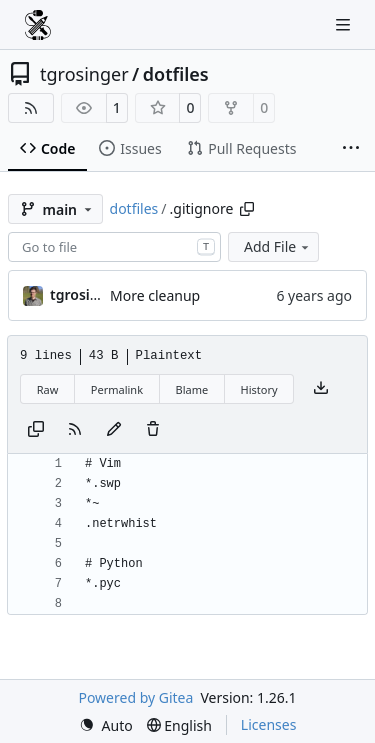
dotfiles (176, 74)
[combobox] (114, 247)
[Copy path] (247, 209)
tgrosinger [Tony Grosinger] (86, 294)
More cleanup (155, 295)
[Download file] (321, 389)
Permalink (117, 389)
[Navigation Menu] (345, 24)
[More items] (351, 149)
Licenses (269, 724)
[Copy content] (36, 430)
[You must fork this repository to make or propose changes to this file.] (114, 430)
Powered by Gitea (135, 697)
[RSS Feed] (31, 108)
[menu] (106, 725)
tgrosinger (84, 74)
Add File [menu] (278, 246)
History (259, 389)
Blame (191, 389)
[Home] (38, 25)
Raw (48, 389)
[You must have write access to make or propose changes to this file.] (153, 430)
